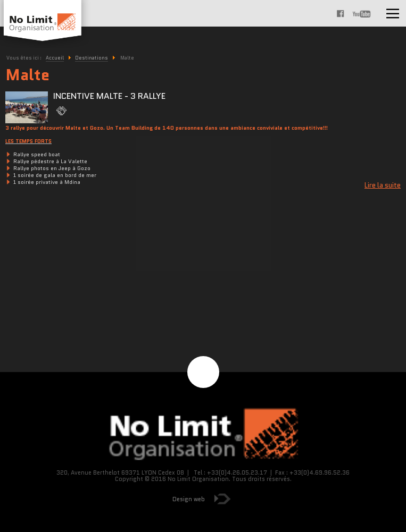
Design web (189, 499)
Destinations (92, 58)
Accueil (55, 58)
